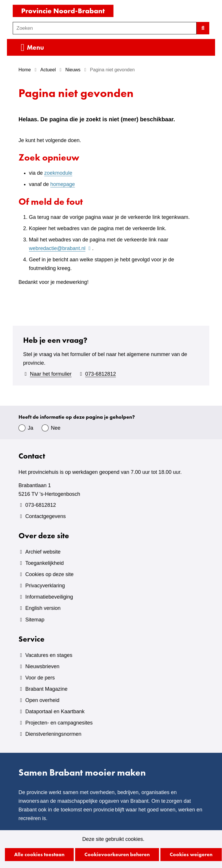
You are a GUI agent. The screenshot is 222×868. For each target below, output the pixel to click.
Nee (56, 428)
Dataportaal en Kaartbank (55, 711)
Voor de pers (40, 678)
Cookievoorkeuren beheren (117, 854)
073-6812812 (101, 374)
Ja (30, 428)
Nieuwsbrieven (42, 666)
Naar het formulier (51, 374)
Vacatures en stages (49, 655)
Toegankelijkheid (44, 563)
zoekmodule (58, 173)
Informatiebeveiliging (49, 597)
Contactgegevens (45, 516)
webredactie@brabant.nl (61, 248)
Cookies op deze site (49, 574)
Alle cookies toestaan (39, 854)
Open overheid (42, 700)
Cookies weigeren (191, 854)
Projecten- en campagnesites (59, 723)
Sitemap (35, 620)
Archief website (43, 552)
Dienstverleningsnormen (53, 734)
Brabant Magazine (46, 689)
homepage (63, 184)
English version (43, 608)
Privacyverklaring (45, 586)
